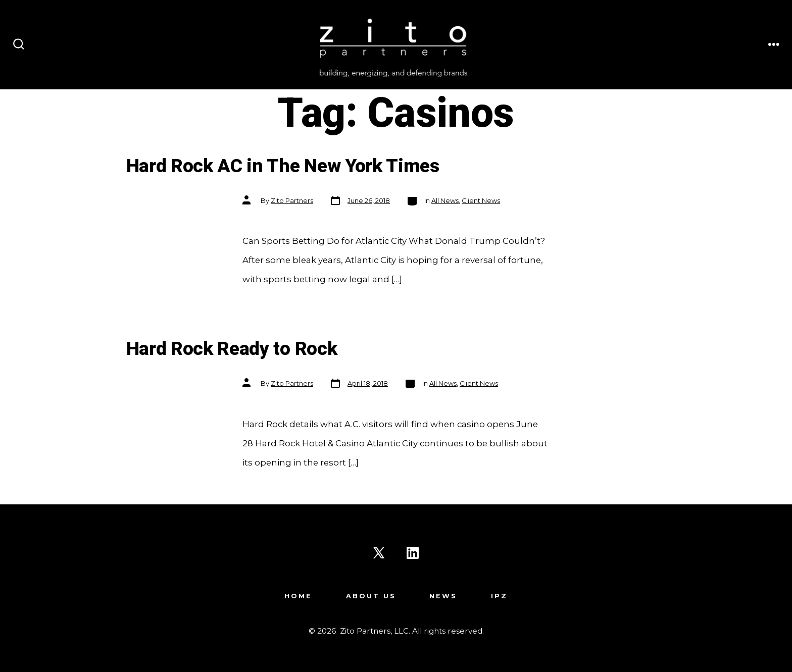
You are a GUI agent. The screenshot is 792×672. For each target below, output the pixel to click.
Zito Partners (292, 201)
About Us (371, 596)
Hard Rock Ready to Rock (232, 349)
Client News (481, 201)
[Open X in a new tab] (379, 553)
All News (445, 201)
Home (298, 596)
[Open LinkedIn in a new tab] (413, 553)
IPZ (499, 596)
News (443, 596)
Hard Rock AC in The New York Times (283, 166)
